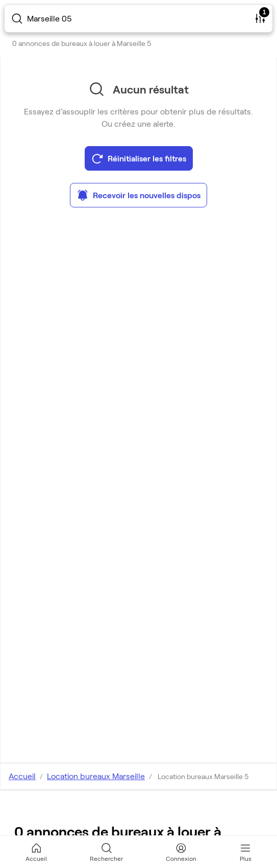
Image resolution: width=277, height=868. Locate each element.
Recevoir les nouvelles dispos (138, 195)
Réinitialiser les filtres (139, 158)
